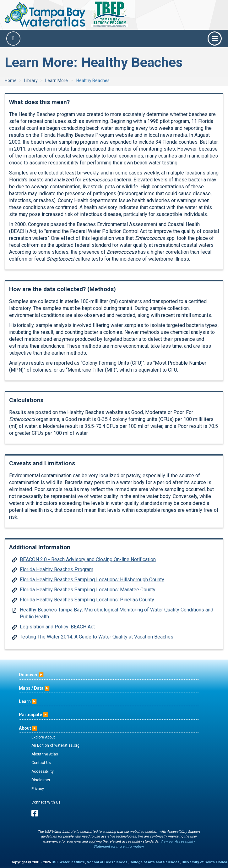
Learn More (57, 80)
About (25, 728)
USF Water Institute (68, 862)
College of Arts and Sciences (155, 862)
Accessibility (43, 771)
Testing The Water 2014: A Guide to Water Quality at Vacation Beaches (97, 637)
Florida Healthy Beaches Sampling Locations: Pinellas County (87, 600)
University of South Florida (204, 862)
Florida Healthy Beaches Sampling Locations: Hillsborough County (92, 580)
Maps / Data (31, 688)
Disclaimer (41, 780)
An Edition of (55, 745)
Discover (28, 675)
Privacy (38, 789)
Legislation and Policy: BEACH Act (57, 627)
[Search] (13, 39)
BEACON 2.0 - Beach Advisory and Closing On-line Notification (88, 559)
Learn (25, 701)
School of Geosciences (107, 862)
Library (31, 80)
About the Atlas (45, 754)
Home (11, 80)
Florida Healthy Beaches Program (57, 569)
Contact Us (41, 763)
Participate (30, 715)
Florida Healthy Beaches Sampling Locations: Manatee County (88, 590)
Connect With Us (46, 802)
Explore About (43, 737)
